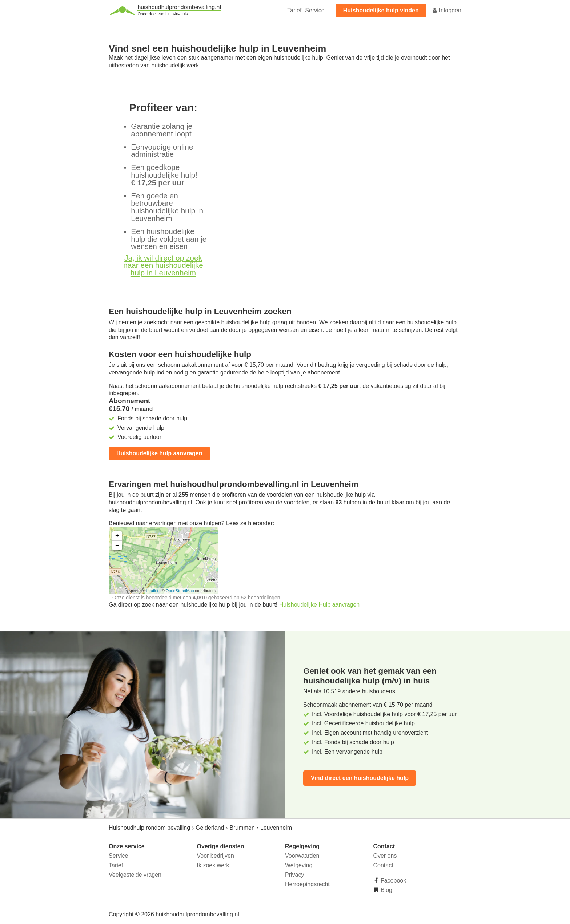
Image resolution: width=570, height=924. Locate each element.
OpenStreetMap (180, 591)
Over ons (385, 856)
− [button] (117, 546)
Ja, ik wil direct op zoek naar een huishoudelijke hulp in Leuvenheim (163, 265)
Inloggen (446, 10)
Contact (383, 865)
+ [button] (117, 536)
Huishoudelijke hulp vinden (381, 10)
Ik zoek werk (213, 865)
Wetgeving (299, 865)
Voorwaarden (302, 856)
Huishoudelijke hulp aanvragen (159, 453)
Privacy (294, 875)
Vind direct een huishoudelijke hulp (360, 778)
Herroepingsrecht (307, 884)
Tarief (294, 10)
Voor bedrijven (216, 856)
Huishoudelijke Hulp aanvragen (319, 605)
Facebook (393, 881)
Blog (386, 890)
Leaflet (152, 591)
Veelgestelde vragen (135, 875)
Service (315, 10)
